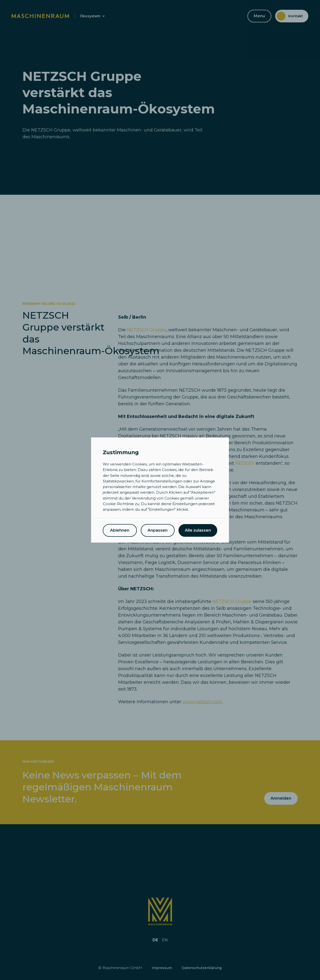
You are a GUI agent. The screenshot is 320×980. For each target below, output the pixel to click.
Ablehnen (120, 530)
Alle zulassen (198, 530)
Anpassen (158, 530)
